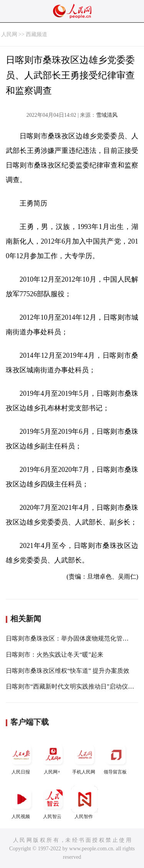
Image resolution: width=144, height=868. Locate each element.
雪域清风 (107, 115)
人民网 (9, 34)
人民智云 (53, 802)
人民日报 (22, 758)
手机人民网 (84, 758)
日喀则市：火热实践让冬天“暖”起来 (55, 655)
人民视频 (22, 802)
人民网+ (53, 758)
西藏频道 (36, 34)
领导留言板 (116, 758)
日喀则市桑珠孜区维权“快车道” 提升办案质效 (68, 671)
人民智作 (84, 802)
